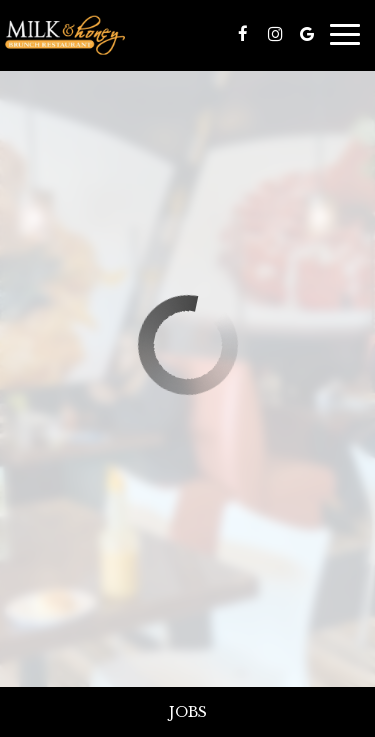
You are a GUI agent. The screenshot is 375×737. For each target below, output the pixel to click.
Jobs (188, 712)
